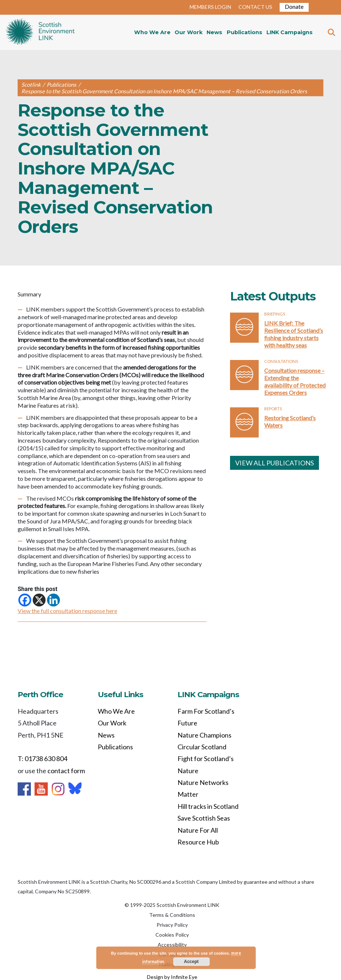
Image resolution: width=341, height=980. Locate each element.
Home (40, 32)
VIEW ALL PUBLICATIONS (274, 463)
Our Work (189, 32)
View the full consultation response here (67, 611)
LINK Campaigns (290, 32)
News (214, 32)
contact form (66, 771)
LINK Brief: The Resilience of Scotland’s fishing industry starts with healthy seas (294, 334)
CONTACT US (255, 7)
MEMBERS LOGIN (210, 7)
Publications (245, 32)
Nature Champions (204, 735)
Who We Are (152, 32)
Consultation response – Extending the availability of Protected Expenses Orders (295, 381)
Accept (191, 962)
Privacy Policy (172, 925)
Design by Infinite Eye (172, 977)
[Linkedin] (53, 600)
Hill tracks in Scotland (208, 806)
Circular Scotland (202, 747)
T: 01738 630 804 (42, 759)
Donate (294, 6)
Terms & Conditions (172, 915)
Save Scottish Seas (204, 818)
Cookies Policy (172, 935)
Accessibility (172, 945)
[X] (39, 600)
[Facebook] (25, 600)
